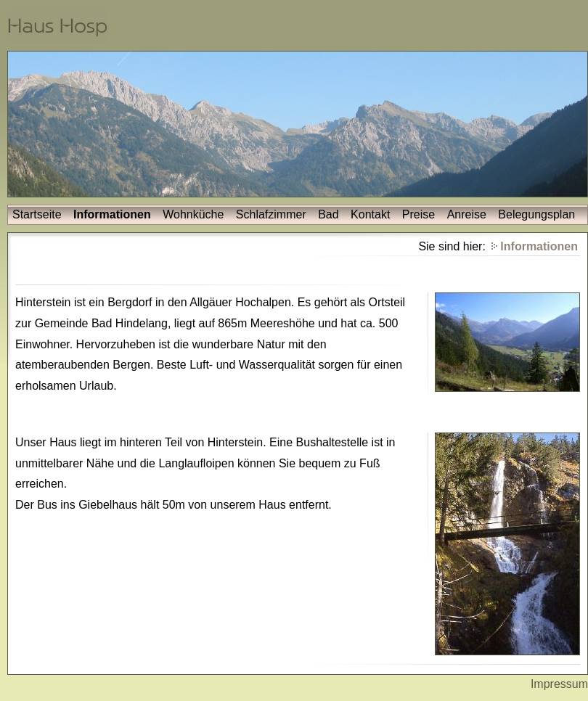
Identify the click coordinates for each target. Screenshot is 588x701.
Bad (328, 214)
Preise (418, 214)
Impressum (559, 684)
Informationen (112, 214)
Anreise (467, 214)
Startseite (37, 214)
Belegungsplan (536, 214)
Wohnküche (193, 214)
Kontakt (370, 214)
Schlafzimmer (271, 214)
